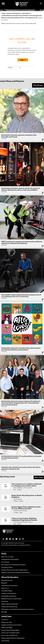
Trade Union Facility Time (9, 607)
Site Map (4, 612)
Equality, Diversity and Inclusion (11, 625)
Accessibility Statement (9, 596)
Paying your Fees (7, 622)
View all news (38, 85)
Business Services (7, 580)
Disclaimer (5, 602)
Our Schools (5, 562)
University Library (7, 567)
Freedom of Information (9, 594)
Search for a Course (7, 557)
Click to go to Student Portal (10, 633)
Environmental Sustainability (10, 630)
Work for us (5, 588)
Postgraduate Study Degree (10, 560)
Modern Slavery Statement (10, 604)
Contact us (5, 620)
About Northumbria (10, 577)
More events (39, 477)
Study (4, 554)
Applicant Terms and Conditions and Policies (15, 573)
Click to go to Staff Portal (9, 636)
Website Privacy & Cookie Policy (11, 599)
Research (4, 583)
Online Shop (5, 641)
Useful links (6, 617)
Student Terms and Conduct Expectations (14, 570)
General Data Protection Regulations (13, 638)
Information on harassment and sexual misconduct (17, 609)
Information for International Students (13, 565)
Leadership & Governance (9, 586)
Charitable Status (7, 591)
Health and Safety (7, 628)
